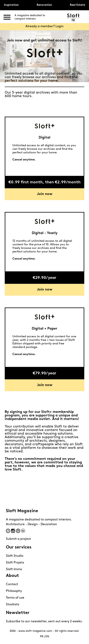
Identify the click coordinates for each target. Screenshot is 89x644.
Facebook (8, 531)
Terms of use (15, 598)
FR (42, 637)
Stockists (13, 605)
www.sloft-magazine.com (35, 631)
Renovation (44, 5)
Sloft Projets (15, 563)
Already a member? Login (44, 26)
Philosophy (14, 591)
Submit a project (18, 539)
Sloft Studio (15, 556)
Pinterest (18, 531)
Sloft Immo (14, 569)
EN (47, 637)
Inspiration (11, 5)
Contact (12, 584)
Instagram (13, 531)
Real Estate (77, 5)
